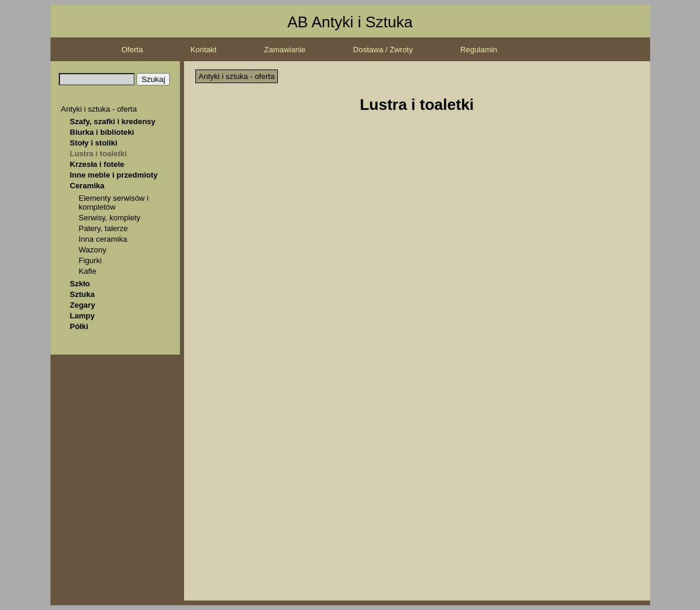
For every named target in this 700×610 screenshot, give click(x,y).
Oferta (132, 50)
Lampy (83, 316)
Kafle (88, 271)
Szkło (80, 284)
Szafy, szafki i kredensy (113, 121)
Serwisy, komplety (110, 218)
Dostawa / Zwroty (383, 50)
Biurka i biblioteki (102, 132)
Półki (79, 326)
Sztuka (83, 294)
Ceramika (88, 186)
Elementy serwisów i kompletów (114, 203)
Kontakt (204, 50)
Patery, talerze (104, 228)
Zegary (83, 305)
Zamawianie (285, 50)
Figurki (91, 260)
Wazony (93, 250)
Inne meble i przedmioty (114, 175)
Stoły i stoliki (94, 143)
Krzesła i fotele (97, 164)
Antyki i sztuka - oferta (99, 109)
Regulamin (479, 50)
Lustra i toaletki (99, 154)
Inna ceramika (103, 239)
